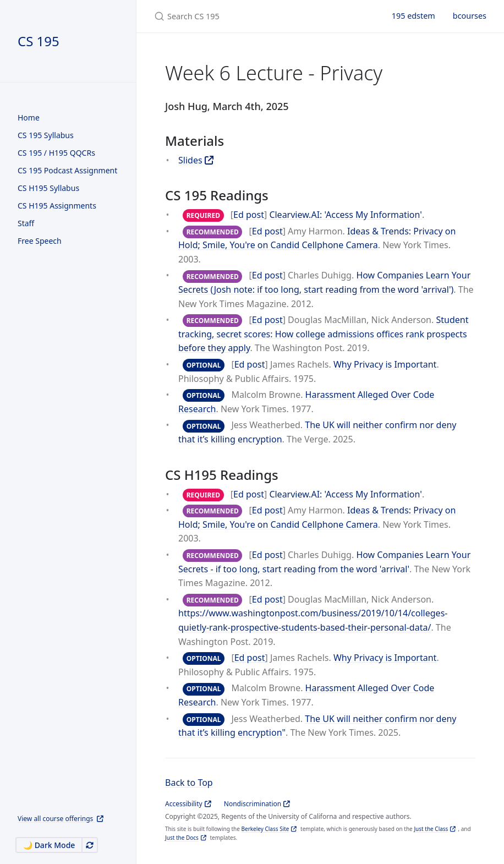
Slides (190, 160)
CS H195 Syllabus (48, 188)
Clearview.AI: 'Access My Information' (346, 215)
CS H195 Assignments (57, 206)
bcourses (470, 16)
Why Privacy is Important (385, 364)
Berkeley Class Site (265, 829)
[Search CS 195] (260, 16)
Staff (26, 223)
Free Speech (40, 241)
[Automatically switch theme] (90, 845)
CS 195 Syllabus (46, 135)
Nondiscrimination (253, 804)
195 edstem (413, 16)
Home (29, 117)
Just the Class (431, 829)
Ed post (249, 215)
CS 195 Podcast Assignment (67, 170)
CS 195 (39, 41)
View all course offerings (56, 819)
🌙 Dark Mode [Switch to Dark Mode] (49, 845)
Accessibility (184, 804)
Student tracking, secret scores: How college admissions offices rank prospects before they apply (323, 334)
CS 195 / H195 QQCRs (56, 153)
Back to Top (189, 783)
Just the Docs (182, 838)
